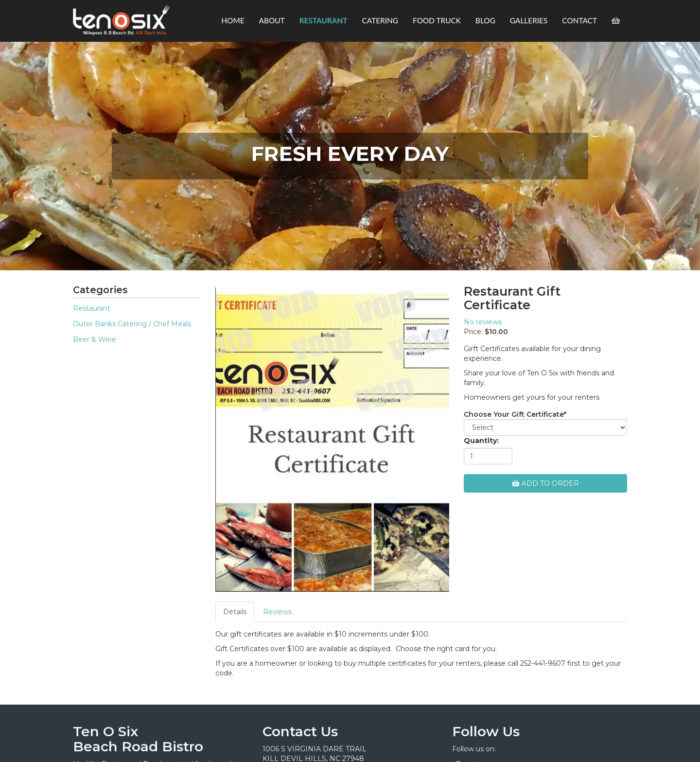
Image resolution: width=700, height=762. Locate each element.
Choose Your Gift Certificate (515, 414)
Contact (579, 20)
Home (233, 20)
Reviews (277, 612)
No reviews (483, 322)
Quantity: (481, 441)
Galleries (529, 20)
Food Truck (437, 20)
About (272, 20)
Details (235, 612)
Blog (485, 20)
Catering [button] (380, 20)
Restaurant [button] (324, 20)
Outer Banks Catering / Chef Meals (132, 324)
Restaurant (92, 308)
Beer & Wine (95, 339)
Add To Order (545, 483)
